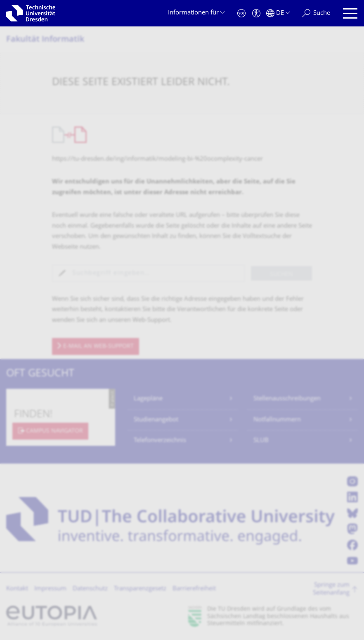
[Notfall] (241, 13)
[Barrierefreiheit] (256, 13)
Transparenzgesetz (140, 589)
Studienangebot (156, 420)
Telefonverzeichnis (160, 441)
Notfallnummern (277, 420)
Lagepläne (148, 399)
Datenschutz (90, 589)
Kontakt (17, 589)
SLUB (261, 441)
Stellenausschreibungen (287, 399)
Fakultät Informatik (45, 40)
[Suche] (316, 13)
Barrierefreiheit (194, 589)
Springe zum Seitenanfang (331, 589)
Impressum (50, 589)
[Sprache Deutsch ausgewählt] (278, 13)
